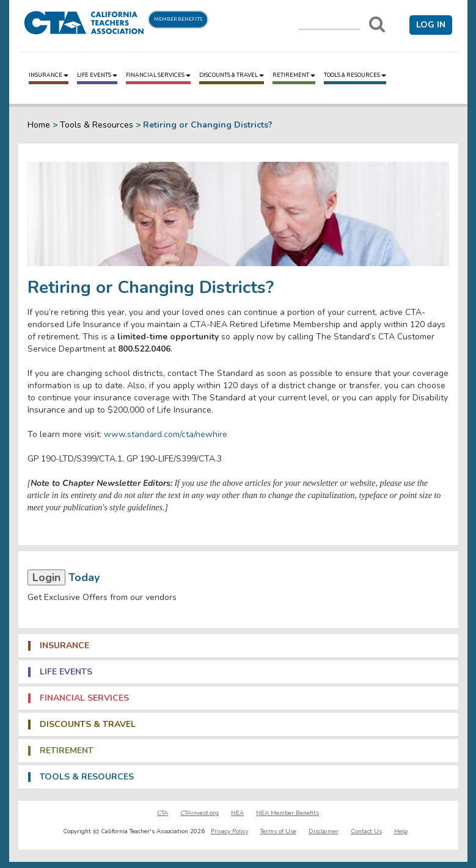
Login (46, 577)
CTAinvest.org (200, 813)
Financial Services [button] (84, 698)
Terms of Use (278, 831)
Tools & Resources (355, 75)
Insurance (49, 75)
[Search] (377, 24)
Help (401, 831)
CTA (163, 813)
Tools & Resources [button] (87, 777)
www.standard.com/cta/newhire (166, 434)
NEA (237, 813)
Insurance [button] (64, 646)
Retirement (294, 75)
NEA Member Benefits (287, 813)
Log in (431, 25)
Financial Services (158, 75)
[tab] (238, 646)
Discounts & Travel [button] (88, 725)
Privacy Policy (229, 831)
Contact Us (366, 831)
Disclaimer (324, 831)
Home (39, 125)
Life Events (97, 75)
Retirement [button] (67, 751)
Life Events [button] (66, 672)
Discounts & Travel (232, 75)
